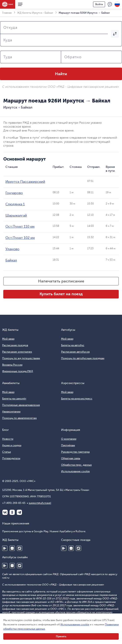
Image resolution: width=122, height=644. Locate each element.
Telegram (19, 512)
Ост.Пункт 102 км (20, 238)
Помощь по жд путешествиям (21, 358)
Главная (7, 13)
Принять (61, 636)
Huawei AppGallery (12, 548)
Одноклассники (12, 512)
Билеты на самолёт (14, 399)
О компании (69, 439)
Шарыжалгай (16, 216)
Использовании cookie (75, 625)
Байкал (11, 260)
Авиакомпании (11, 412)
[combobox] (61, 28)
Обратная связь (71, 458)
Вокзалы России (12, 365)
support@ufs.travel (40, 503)
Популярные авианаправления (21, 405)
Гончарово (14, 193)
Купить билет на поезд (61, 294)
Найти (61, 74)
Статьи (7, 452)
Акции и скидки (12, 445)
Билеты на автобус (73, 345)
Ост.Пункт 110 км (20, 227)
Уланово (12, 249)
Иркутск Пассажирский (25, 182)
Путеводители (11, 458)
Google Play (5, 548)
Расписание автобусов (75, 352)
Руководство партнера (75, 452)
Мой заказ (8, 339)
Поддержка (110, 4)
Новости (8, 439)
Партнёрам (68, 445)
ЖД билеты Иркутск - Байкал (35, 13)
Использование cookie (75, 471)
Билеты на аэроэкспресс (77, 399)
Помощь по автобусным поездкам (83, 358)
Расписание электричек (17, 352)
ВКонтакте (5, 512)
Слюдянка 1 (15, 204)
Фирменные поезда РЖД (18, 371)
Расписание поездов (15, 345)
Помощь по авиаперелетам (19, 418)
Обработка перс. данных (76, 465)
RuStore (20, 548)
